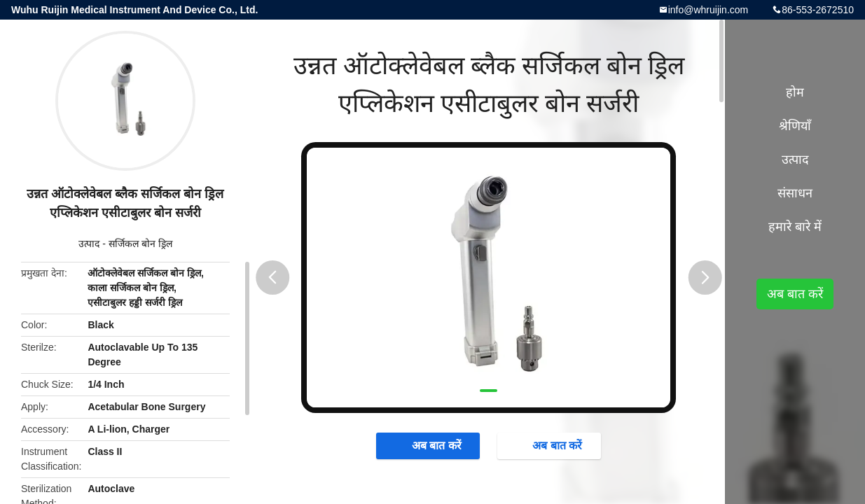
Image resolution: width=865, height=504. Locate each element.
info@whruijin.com (708, 10)
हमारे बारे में (795, 227)
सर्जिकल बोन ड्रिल (140, 244)
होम (795, 92)
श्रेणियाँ (795, 126)
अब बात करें (430, 445)
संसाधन (795, 193)
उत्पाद (89, 244)
